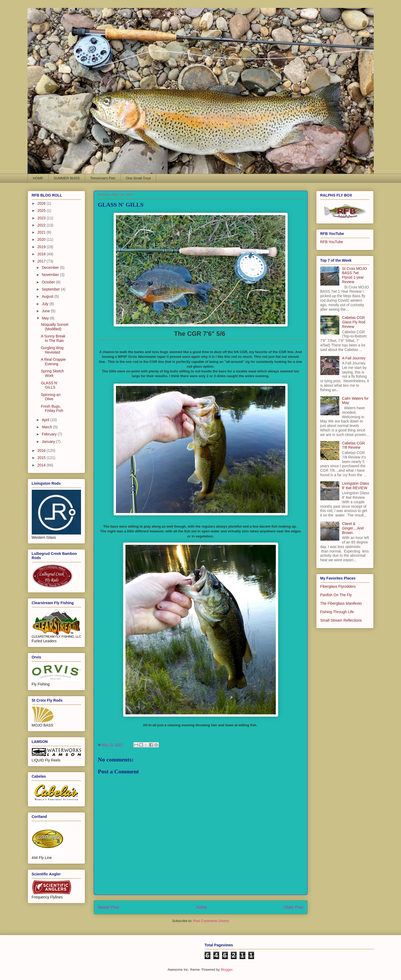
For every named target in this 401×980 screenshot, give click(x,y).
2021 (42, 232)
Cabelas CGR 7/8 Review (353, 445)
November (51, 275)
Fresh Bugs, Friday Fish (52, 409)
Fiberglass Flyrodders (338, 586)
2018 (42, 254)
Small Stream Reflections (341, 620)
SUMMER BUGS (67, 178)
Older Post (294, 907)
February (50, 434)
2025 (42, 211)
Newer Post (109, 907)
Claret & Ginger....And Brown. (353, 528)
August (48, 296)
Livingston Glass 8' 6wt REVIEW (356, 486)
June (46, 311)
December (51, 268)
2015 (42, 458)
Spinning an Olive (51, 397)
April (46, 420)
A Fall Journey (354, 358)
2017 (42, 261)
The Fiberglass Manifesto (341, 603)
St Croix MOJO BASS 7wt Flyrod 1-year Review (354, 275)
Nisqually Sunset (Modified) (55, 327)
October (49, 282)
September (51, 289)
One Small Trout (138, 178)
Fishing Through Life (337, 612)
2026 (42, 203)
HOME (38, 178)
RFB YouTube (332, 242)
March (48, 427)
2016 (42, 451)
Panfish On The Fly (336, 595)
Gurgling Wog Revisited (52, 350)
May (46, 318)
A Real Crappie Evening (53, 362)
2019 (42, 247)
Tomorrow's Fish (103, 178)
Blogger (227, 970)
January (49, 442)
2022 (42, 225)
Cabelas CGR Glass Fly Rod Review (354, 322)
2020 (42, 239)
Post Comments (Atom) (211, 921)
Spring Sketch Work (52, 373)
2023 (42, 218)
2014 (42, 465)
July (46, 304)
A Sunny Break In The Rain (53, 338)
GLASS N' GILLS (49, 385)
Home (201, 907)
